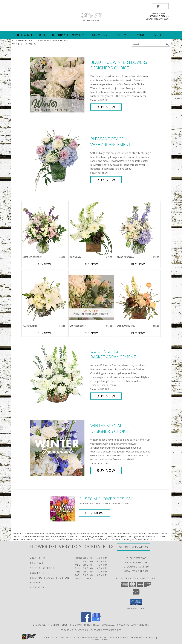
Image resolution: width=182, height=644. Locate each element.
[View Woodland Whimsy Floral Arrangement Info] (138, 297)
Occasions (101, 35)
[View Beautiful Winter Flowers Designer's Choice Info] (59, 85)
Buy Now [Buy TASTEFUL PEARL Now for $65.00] (44, 333)
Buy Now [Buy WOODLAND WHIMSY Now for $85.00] (138, 333)
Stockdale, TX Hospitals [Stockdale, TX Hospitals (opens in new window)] (85, 625)
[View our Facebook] (86, 621)
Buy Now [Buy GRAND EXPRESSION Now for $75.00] (138, 264)
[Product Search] (148, 44)
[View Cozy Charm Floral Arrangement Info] (91, 228)
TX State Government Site (106, 630)
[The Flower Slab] (91, 17)
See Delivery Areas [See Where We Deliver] (134, 547)
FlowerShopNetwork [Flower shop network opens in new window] (93, 637)
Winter (29, 35)
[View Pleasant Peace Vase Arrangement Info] (59, 159)
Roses (43, 35)
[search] (167, 44)
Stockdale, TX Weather (74, 630)
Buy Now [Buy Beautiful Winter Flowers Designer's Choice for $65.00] (106, 107)
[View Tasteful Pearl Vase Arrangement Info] (44, 297)
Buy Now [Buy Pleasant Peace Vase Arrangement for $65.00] (106, 180)
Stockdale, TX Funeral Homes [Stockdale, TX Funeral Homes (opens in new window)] (50, 625)
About (143, 35)
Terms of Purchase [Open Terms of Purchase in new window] (143, 637)
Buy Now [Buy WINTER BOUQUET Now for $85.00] (91, 333)
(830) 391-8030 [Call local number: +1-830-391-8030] (161, 19)
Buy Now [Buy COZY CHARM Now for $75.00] (91, 264)
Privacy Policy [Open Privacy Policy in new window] (119, 637)
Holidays (124, 35)
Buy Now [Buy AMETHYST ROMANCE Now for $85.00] (44, 264)
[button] (160, 6)
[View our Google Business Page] (96, 621)
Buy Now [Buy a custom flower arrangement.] (94, 513)
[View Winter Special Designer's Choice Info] (59, 448)
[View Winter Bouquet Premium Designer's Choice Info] (91, 297)
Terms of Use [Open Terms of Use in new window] (100, 639)
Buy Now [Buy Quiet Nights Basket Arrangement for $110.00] (106, 396)
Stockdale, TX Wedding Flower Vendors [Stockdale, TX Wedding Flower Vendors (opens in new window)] (125, 625)
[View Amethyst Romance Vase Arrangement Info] (44, 228)
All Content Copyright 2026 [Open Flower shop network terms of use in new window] (61, 637)
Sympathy (79, 35)
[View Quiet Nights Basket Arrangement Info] (59, 374)
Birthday (59, 35)
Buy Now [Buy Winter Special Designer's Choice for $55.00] (106, 470)
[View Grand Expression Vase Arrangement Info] (138, 228)
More (160, 35)
